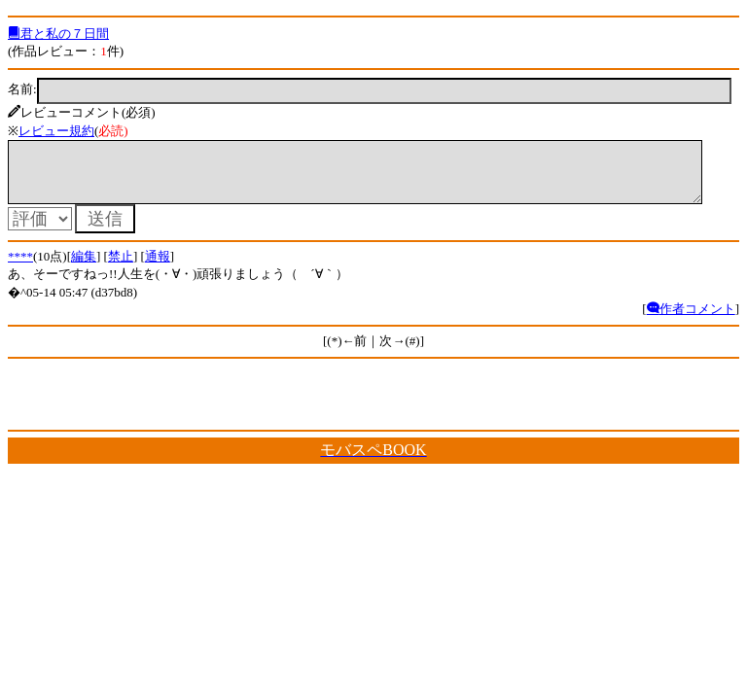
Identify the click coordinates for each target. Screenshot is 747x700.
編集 (84, 268)
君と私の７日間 (58, 34)
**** (20, 268)
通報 (158, 268)
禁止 (121, 268)
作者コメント (691, 320)
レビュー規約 (56, 131)
